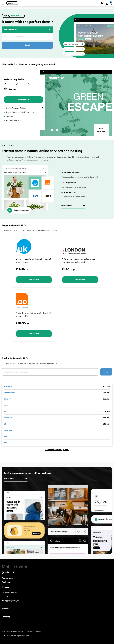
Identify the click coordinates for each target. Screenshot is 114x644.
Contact (5, 597)
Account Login (8, 578)
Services (57, 609)
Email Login (6, 582)
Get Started (73, 206)
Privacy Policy (30, 631)
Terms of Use (6, 631)
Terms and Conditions (18, 631)
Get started (24, 100)
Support (57, 587)
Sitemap (38, 631)
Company (57, 617)
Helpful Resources (9, 592)
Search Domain (10, 29)
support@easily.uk (12, 601)
